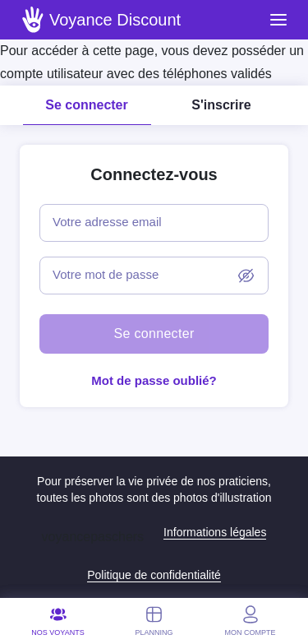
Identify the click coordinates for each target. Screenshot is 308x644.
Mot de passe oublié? (154, 380)
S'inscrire (221, 105)
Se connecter (86, 105)
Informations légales (215, 532)
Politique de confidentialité (154, 575)
